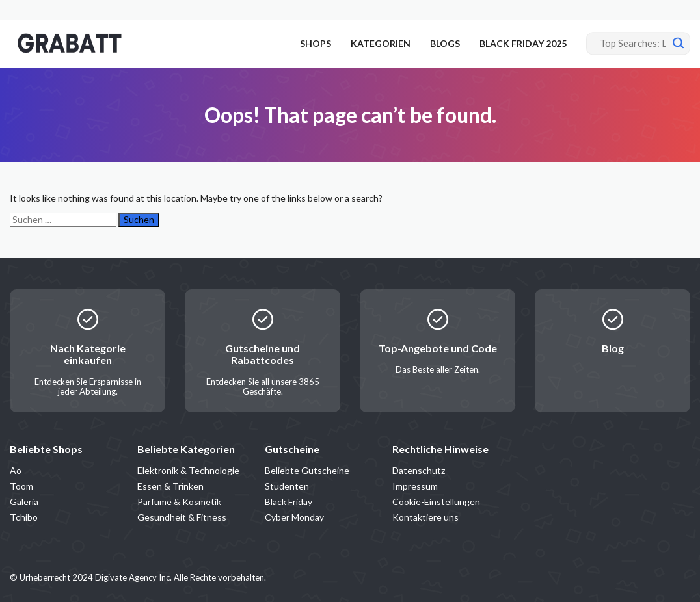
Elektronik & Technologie (188, 470)
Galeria (24, 502)
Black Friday (289, 502)
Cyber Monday (294, 517)
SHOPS (316, 43)
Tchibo (24, 517)
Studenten (287, 486)
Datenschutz (419, 470)
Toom (21, 486)
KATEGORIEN (381, 43)
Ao (16, 470)
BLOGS (445, 43)
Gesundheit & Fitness (182, 517)
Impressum (415, 486)
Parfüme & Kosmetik (179, 502)
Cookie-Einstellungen (436, 502)
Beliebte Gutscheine (307, 470)
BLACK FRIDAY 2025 (523, 43)
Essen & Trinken (170, 486)
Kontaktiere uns (425, 517)
